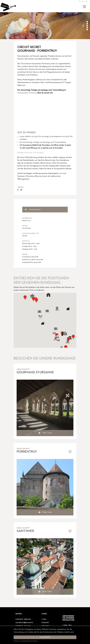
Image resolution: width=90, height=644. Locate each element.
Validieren (45, 637)
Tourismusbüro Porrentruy (27, 93)
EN (83, 2)
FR (79, 2)
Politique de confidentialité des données (26, 641)
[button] (7, 26)
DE (86, 2)
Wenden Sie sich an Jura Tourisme (30, 153)
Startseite (19, 619)
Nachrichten (20, 623)
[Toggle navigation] (84, 7)
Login (44, 619)
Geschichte (29, 623)
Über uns (27, 619)
